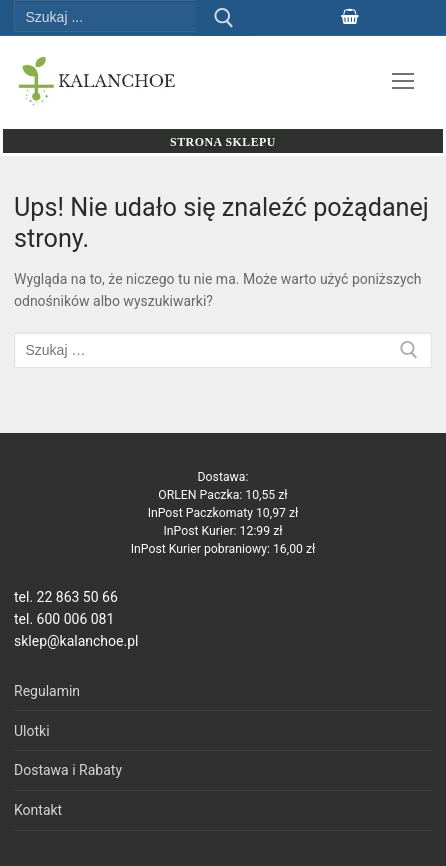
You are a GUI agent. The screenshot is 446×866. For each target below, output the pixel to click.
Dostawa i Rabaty (68, 770)
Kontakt (38, 810)
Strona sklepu (223, 142)
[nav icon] (403, 81)
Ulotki (32, 731)
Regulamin (47, 691)
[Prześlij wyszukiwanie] (224, 18)
